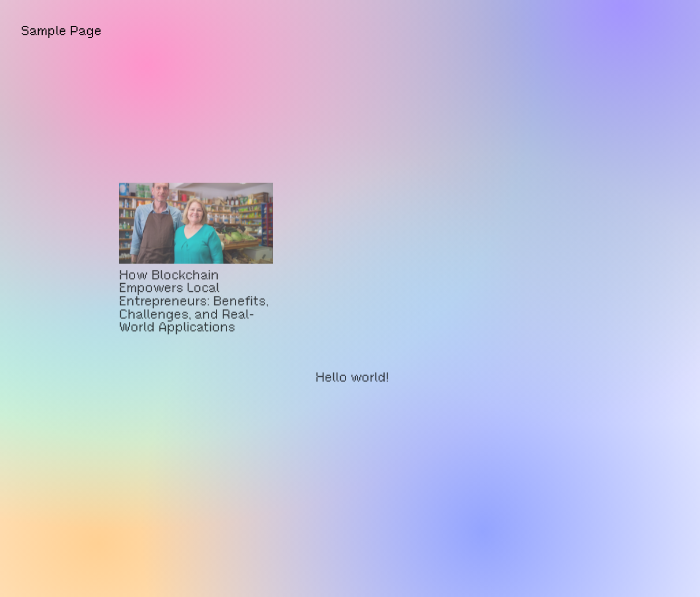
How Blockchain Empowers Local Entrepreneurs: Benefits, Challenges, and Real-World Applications (194, 311)
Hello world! (352, 388)
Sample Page (61, 31)
